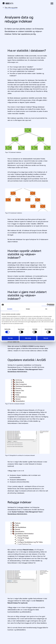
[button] (52, 3)
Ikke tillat (10, 338)
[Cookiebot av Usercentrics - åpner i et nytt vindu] (48, 305)
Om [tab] (46, 309)
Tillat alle (46, 338)
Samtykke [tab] (10, 309)
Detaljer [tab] (28, 309)
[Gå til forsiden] (8, 3)
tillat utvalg (28, 338)
